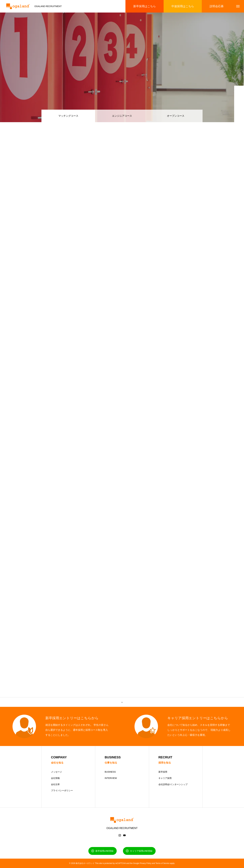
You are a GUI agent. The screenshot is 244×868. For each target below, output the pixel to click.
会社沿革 (55, 784)
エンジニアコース (122, 116)
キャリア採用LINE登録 (141, 851)
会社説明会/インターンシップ (173, 784)
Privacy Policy (146, 863)
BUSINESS (110, 772)
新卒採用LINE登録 (104, 851)
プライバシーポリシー (62, 790)
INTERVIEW (111, 778)
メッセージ (56, 772)
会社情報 (55, 778)
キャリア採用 (165, 778)
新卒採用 (163, 772)
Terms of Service (162, 863)
